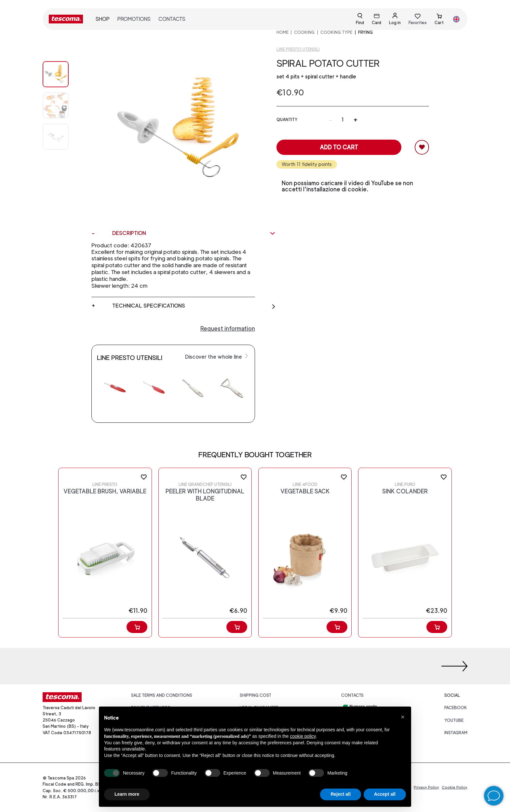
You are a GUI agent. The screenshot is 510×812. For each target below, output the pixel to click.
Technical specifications (194, 306)
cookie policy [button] (303, 736)
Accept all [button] (385, 794)
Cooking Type (336, 32)
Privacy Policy (426, 787)
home (282, 32)
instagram (456, 733)
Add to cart (339, 147)
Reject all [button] (340, 794)
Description (194, 233)
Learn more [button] (127, 794)
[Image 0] (62, 74)
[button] (403, 717)
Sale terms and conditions (162, 695)
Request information (228, 329)
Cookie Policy (455, 787)
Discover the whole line (217, 356)
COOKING (304, 32)
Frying (365, 32)
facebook (456, 708)
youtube (454, 720)
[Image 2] (62, 137)
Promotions (134, 19)
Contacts (172, 19)
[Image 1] (62, 105)
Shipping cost (255, 695)
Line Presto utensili (298, 49)
